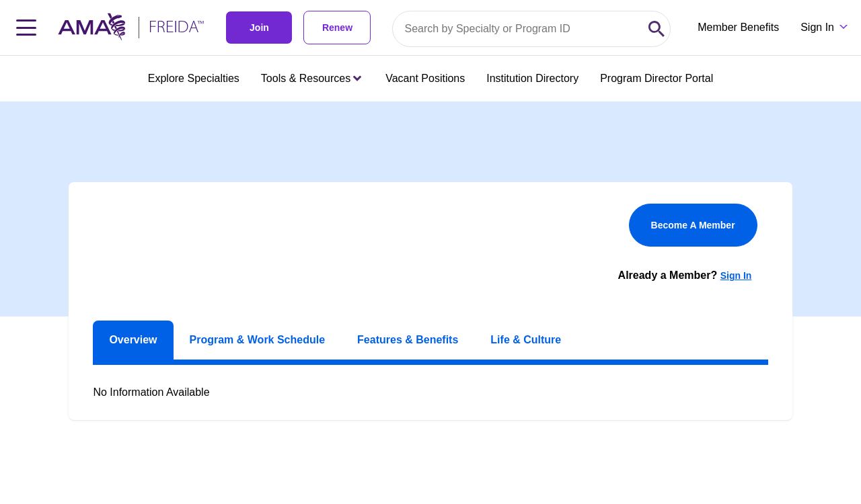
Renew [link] (337, 28)
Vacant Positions (425, 78)
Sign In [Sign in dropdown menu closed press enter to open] (817, 27)
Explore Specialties (194, 78)
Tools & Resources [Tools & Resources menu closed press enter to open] (311, 78)
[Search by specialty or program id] (518, 29)
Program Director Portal (657, 78)
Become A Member (693, 225)
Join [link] (259, 28)
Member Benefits (738, 27)
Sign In (736, 276)
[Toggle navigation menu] (26, 28)
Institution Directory (532, 78)
